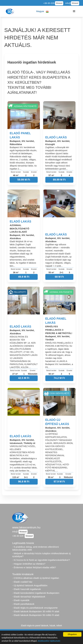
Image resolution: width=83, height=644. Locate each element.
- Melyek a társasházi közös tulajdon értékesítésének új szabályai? (41, 555)
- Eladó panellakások (23, 604)
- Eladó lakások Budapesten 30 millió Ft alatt (36, 611)
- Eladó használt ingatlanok (27, 589)
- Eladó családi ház (22, 582)
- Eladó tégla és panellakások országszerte (35, 608)
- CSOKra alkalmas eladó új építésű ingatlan (36, 578)
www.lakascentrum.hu (26, 527)
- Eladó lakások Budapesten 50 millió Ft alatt (36, 615)
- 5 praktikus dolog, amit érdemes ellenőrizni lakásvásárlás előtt (36, 548)
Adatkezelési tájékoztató (49, 641)
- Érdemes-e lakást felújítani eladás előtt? (34, 567)
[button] (42, 11)
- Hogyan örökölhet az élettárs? (29, 564)
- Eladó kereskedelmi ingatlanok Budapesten (36, 593)
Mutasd (59, 3)
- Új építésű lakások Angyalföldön (30, 585)
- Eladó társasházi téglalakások (29, 597)
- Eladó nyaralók (21, 600)
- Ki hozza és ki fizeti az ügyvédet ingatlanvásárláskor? (41, 560)
